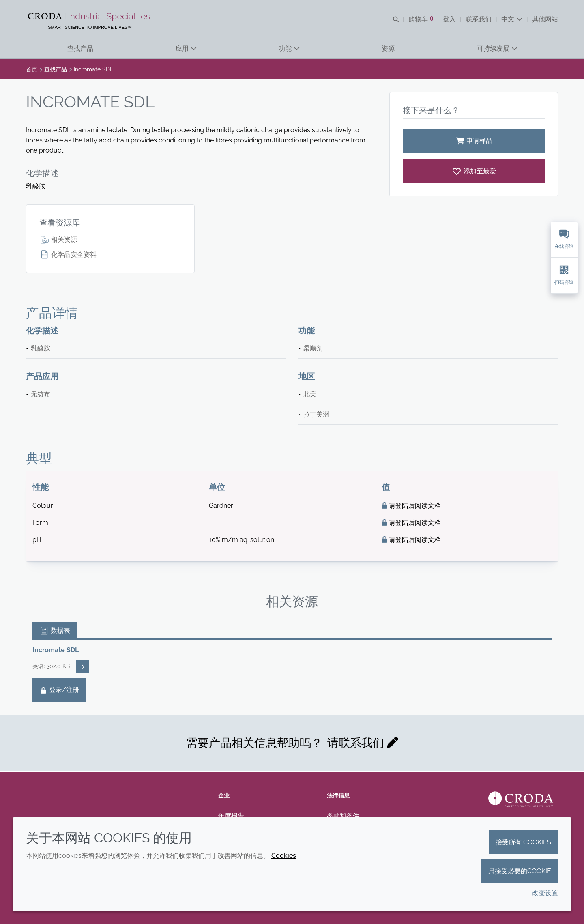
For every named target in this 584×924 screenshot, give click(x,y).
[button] (80, 49)
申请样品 (474, 141)
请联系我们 (356, 743)
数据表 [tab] (55, 631)
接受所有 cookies (523, 842)
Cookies (284, 856)
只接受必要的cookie (520, 871)
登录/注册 (59, 690)
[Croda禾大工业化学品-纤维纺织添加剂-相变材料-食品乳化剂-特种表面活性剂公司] (90, 17)
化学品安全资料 (68, 255)
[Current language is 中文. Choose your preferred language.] (512, 19)
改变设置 (545, 893)
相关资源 (58, 240)
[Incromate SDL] (474, 171)
